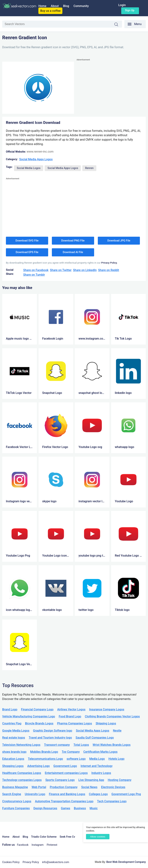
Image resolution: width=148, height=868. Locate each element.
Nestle (117, 731)
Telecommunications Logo (45, 759)
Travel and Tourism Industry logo (50, 738)
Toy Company (71, 752)
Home (42, 6)
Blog (66, 6)
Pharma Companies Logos (74, 723)
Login (122, 5)
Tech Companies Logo (112, 801)
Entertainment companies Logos (66, 773)
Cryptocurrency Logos (17, 801)
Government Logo (65, 766)
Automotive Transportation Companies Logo (64, 801)
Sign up (130, 10)
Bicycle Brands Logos (39, 723)
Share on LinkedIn (85, 270)
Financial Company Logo (37, 709)
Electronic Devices (113, 787)
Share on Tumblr (34, 275)
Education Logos (13, 759)
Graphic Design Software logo (53, 731)
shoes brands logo (14, 752)
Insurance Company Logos (107, 709)
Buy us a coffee (50, 11)
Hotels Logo (116, 759)
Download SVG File (27, 241)
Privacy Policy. (109, 263)
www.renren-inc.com (40, 152)
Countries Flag (12, 723)
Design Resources (45, 808)
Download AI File (73, 252)
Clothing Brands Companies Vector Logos (112, 716)
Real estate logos (14, 738)
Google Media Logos (16, 731)
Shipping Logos (106, 723)
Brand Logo (10, 709)
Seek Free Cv (67, 837)
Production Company (64, 787)
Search (118, 24)
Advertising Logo (39, 766)
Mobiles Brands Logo (44, 752)
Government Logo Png (126, 794)
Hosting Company (120, 780)
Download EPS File (27, 252)
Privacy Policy (31, 862)
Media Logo (97, 759)
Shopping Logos (13, 766)
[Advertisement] (111, 88)
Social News (89, 787)
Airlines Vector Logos (71, 709)
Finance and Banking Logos (67, 794)
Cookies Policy (11, 862)
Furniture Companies (16, 808)
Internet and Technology (97, 766)
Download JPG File (119, 241)
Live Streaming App (91, 780)
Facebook (23, 845)
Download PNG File (73, 241)
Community (81, 6)
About (55, 6)
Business (80, 808)
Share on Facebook (36, 270)
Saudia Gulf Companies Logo (95, 738)
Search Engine (12, 794)
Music (94, 808)
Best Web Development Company (126, 862)
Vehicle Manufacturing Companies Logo (29, 716)
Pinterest (52, 845)
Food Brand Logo (70, 716)
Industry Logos (101, 773)
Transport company (57, 745)
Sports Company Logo (60, 780)
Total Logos (81, 745)
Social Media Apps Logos (36, 159)
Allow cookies (98, 837)
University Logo (35, 794)
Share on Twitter (61, 270)
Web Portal (39, 787)
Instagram (38, 845)
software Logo (76, 759)
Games (66, 808)
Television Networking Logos (21, 745)
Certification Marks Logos (100, 752)
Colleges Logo (98, 794)
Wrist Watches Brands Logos (112, 745)
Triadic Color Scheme (44, 837)
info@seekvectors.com (56, 862)
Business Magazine (15, 787)
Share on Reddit (109, 270)
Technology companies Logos (22, 780)
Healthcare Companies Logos (22, 773)
